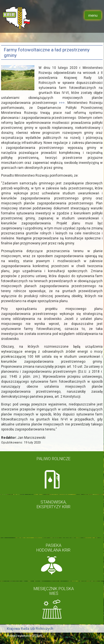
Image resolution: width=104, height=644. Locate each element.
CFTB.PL (37, 636)
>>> (62, 103)
